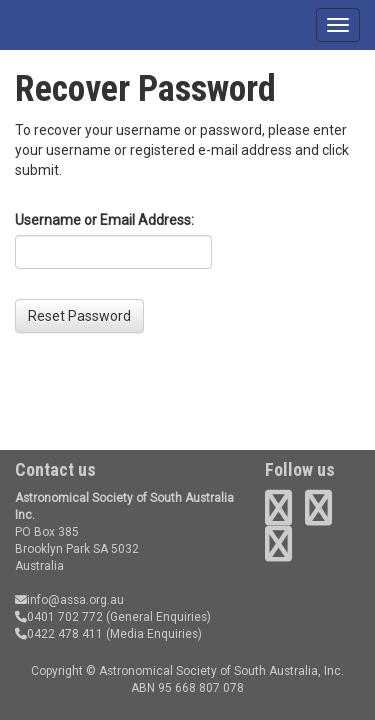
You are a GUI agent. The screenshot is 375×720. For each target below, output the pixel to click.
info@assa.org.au (69, 600)
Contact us (55, 469)
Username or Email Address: (104, 220)
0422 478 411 (59, 634)
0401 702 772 (59, 617)
